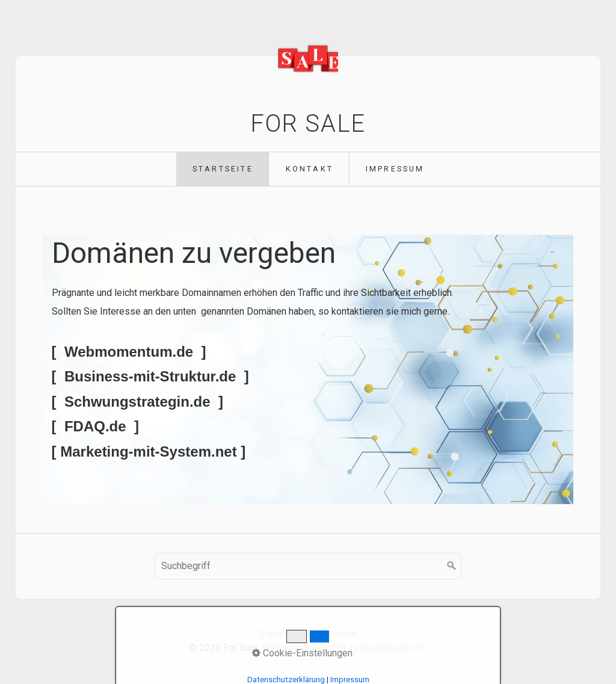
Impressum (395, 169)
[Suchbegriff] (308, 566)
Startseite (223, 169)
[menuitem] (223, 169)
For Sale (308, 124)
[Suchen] (452, 566)
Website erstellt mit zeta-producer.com (345, 648)
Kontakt (310, 169)
